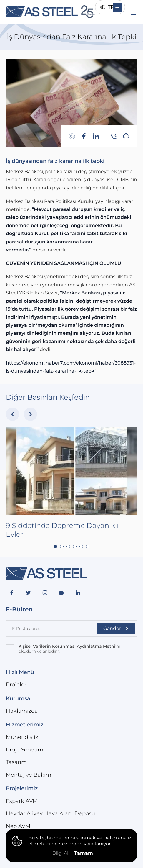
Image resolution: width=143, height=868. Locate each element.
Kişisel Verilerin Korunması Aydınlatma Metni (67, 646)
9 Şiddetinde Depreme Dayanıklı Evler (62, 547)
